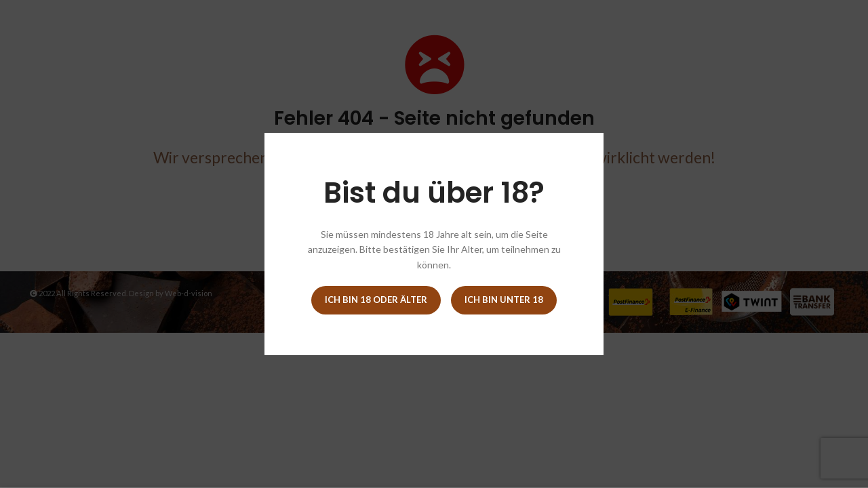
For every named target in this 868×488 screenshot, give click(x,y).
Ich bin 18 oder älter (376, 300)
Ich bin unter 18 (504, 300)
